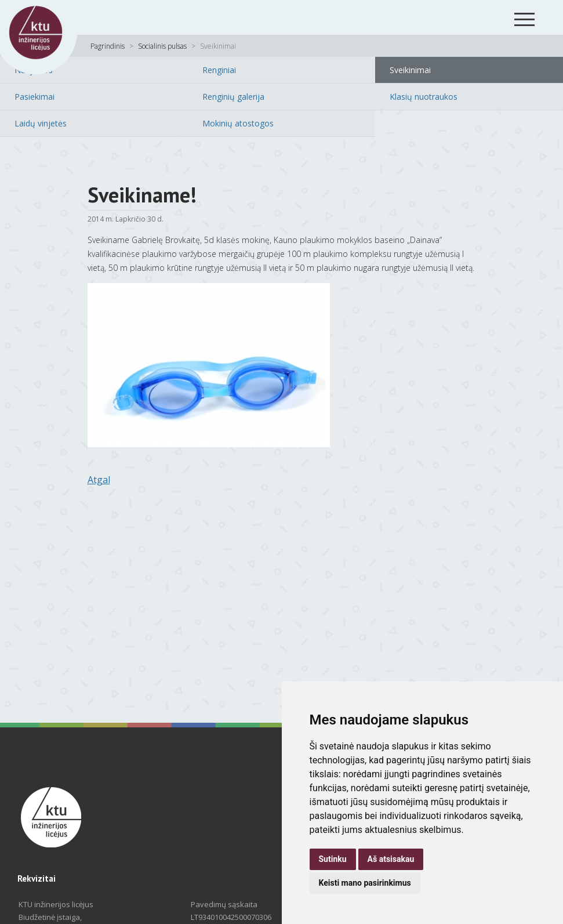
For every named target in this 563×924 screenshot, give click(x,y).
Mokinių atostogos (238, 123)
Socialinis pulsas (162, 46)
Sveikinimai (410, 70)
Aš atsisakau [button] (391, 859)
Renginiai (219, 70)
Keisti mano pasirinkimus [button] (365, 883)
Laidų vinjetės (41, 123)
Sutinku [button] (333, 859)
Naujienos (34, 70)
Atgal (99, 480)
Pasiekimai (34, 97)
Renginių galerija (233, 97)
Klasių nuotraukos (424, 97)
